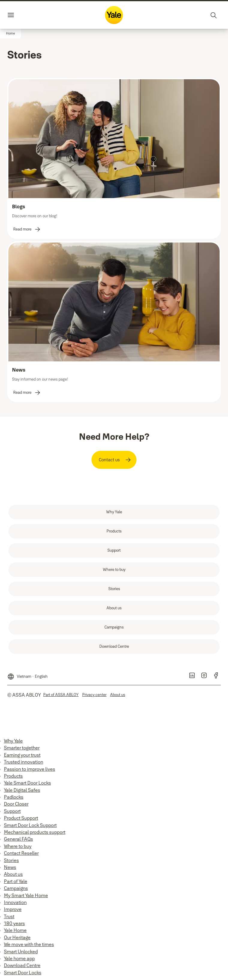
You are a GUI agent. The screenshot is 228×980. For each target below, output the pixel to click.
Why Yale (13, 741)
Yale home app (19, 958)
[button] (10, 34)
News (10, 867)
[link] (27, 229)
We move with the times (29, 944)
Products (13, 776)
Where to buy (18, 846)
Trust (9, 916)
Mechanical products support (35, 832)
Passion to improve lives (30, 769)
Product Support (21, 818)
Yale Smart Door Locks (27, 783)
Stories (11, 860)
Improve (13, 909)
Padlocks (14, 797)
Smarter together (22, 748)
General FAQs (18, 839)
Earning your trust (22, 755)
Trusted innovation (24, 762)
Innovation (15, 902)
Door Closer (16, 804)
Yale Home (15, 930)
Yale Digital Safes (22, 790)
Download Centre (22, 965)
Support (12, 811)
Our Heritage (17, 937)
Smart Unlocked (21, 951)
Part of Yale (16, 881)
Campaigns (16, 888)
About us (13, 874)
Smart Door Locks (23, 972)
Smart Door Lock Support (30, 825)
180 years (14, 923)
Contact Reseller (21, 853)
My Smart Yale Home (26, 895)
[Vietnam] (27, 675)
